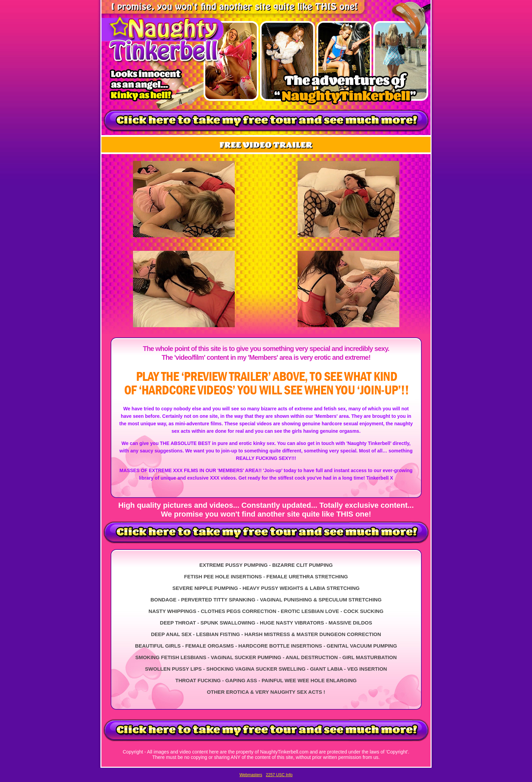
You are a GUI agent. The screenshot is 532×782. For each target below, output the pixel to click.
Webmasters (251, 775)
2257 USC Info (279, 775)
